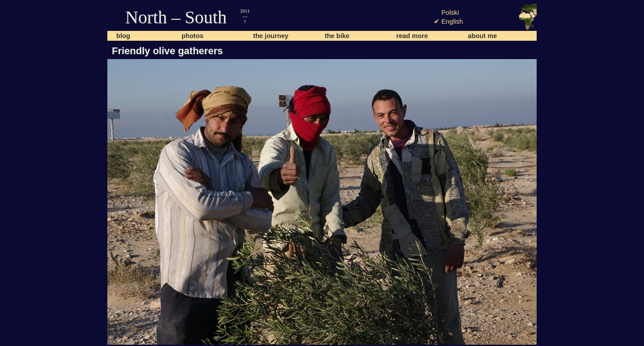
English (452, 21)
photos (193, 36)
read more (412, 36)
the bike (337, 36)
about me (482, 36)
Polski (450, 13)
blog (123, 36)
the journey (271, 36)
